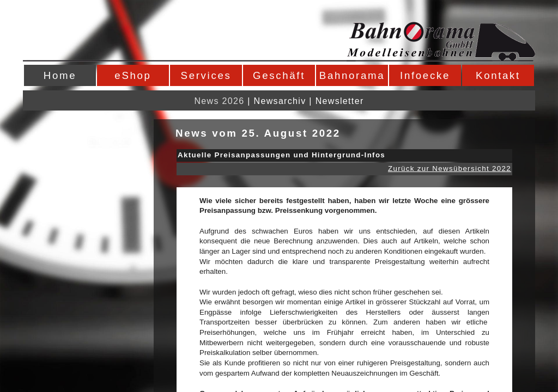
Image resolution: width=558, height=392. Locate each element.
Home (60, 75)
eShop (133, 75)
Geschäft (279, 75)
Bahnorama (352, 75)
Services (206, 75)
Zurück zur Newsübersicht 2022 (450, 169)
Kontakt (498, 75)
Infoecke (425, 75)
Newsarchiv (280, 101)
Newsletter (340, 101)
